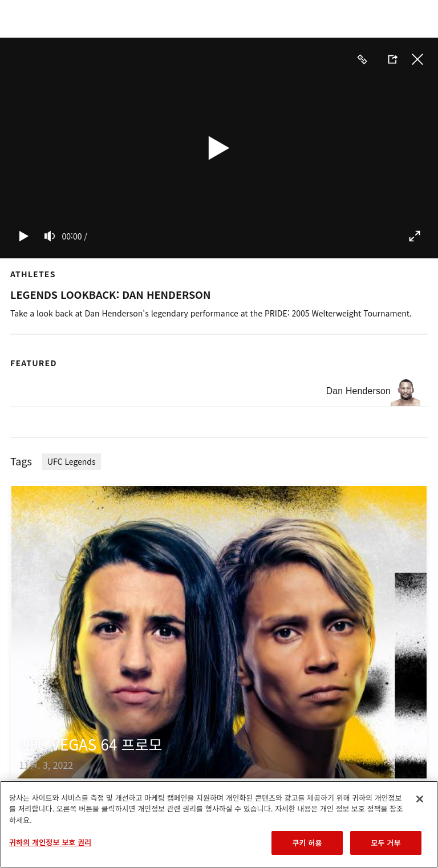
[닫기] (420, 799)
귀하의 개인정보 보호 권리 (50, 842)
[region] (219, 824)
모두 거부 (386, 843)
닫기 (417, 59)
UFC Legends (72, 461)
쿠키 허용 (307, 843)
